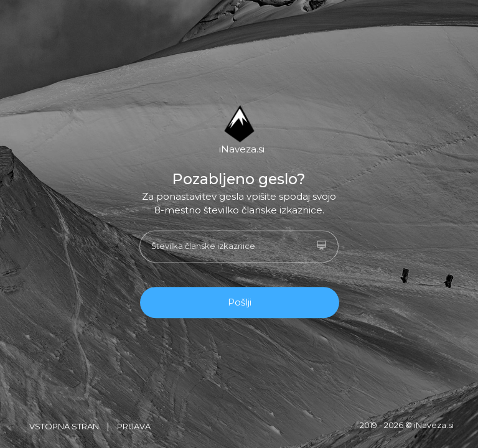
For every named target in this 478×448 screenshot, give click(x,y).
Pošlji (240, 302)
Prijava (134, 427)
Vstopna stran (64, 427)
